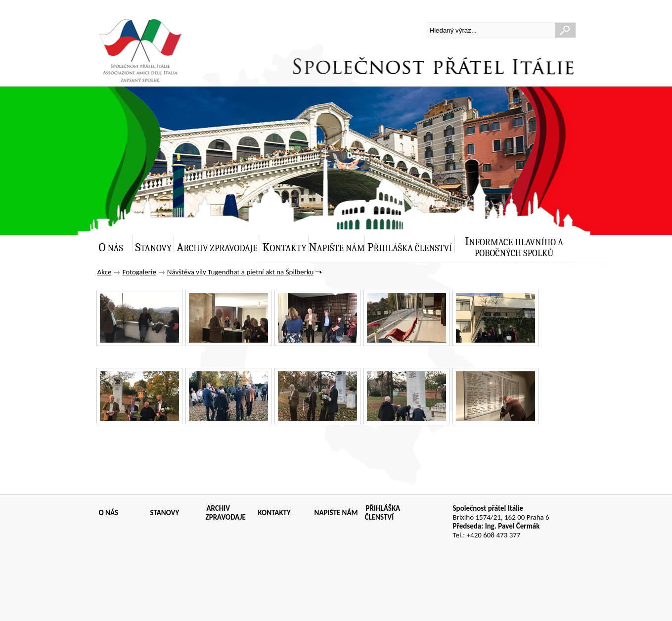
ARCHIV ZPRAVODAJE (226, 513)
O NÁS (109, 513)
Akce (105, 272)
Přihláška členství (410, 247)
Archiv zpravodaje (217, 247)
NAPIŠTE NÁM (336, 513)
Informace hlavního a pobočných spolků (514, 247)
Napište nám (336, 247)
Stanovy (154, 247)
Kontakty (285, 247)
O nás (111, 247)
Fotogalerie (139, 272)
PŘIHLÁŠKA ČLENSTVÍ (383, 513)
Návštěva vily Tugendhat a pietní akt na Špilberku (241, 272)
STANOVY (165, 513)
